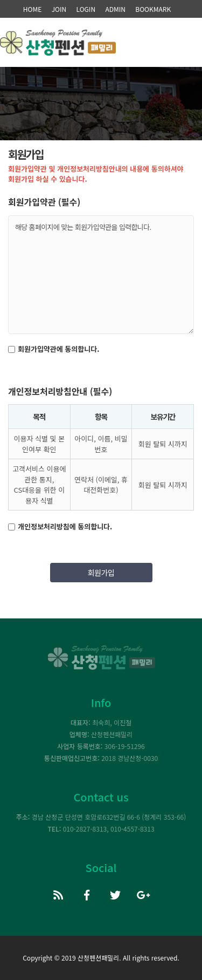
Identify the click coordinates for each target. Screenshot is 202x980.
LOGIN (86, 9)
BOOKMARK (153, 9)
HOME (32, 9)
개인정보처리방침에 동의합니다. (65, 526)
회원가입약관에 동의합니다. (58, 349)
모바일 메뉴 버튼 (186, 50)
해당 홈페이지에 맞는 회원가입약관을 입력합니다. (101, 275)
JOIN (59, 9)
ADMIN (115, 9)
